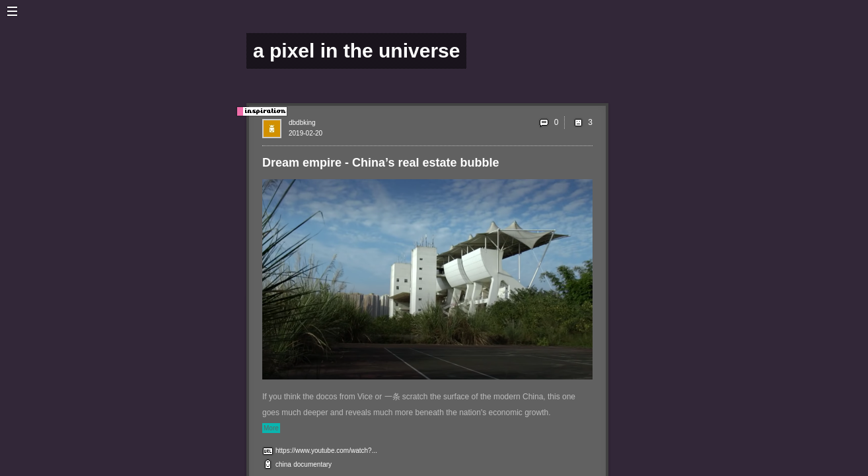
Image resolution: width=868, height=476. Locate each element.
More (271, 428)
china (283, 464)
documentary (312, 464)
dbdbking (302, 123)
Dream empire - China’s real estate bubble (380, 163)
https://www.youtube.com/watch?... (326, 451)
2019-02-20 (306, 133)
